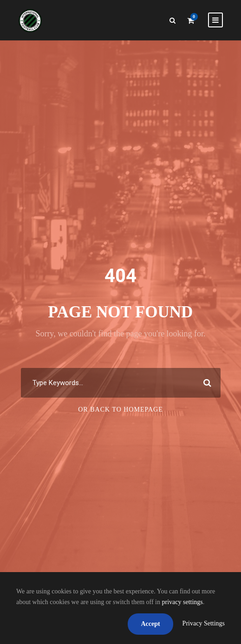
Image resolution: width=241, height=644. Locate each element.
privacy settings (182, 602)
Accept (150, 624)
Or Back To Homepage (120, 409)
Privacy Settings (204, 623)
